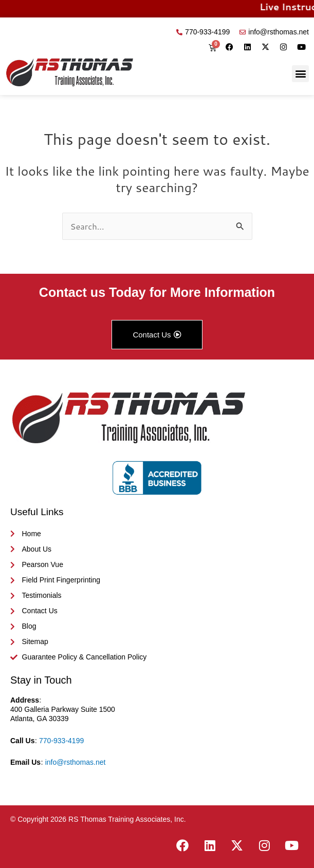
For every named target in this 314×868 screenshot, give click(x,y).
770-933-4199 (61, 741)
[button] (300, 74)
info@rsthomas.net (76, 762)
